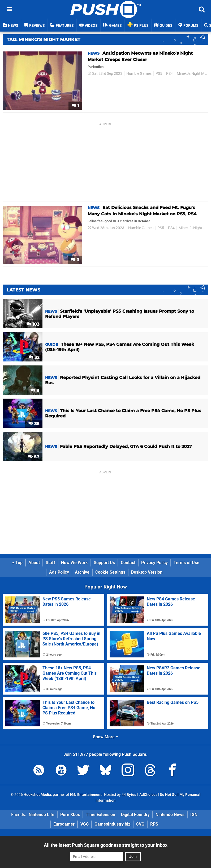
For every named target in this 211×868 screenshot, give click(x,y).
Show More (105, 737)
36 (34, 424)
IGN (194, 815)
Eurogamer (64, 824)
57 (34, 457)
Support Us (104, 563)
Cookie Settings (110, 572)
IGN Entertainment (86, 795)
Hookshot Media (37, 795)
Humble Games (139, 74)
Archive (82, 572)
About (34, 563)
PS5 (159, 74)
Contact (128, 563)
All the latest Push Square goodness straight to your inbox (106, 845)
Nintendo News (170, 815)
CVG (140, 824)
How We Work (74, 563)
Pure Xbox (70, 815)
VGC (85, 824)
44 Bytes (129, 795)
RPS (154, 824)
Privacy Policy (154, 563)
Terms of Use (186, 563)
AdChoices (148, 795)
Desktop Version (147, 572)
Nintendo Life (42, 815)
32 (34, 357)
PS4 (169, 74)
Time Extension (100, 815)
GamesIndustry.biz (112, 824)
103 (33, 324)
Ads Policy (59, 572)
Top (17, 563)
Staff (50, 563)
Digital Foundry (135, 815)
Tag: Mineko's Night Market (44, 40)
